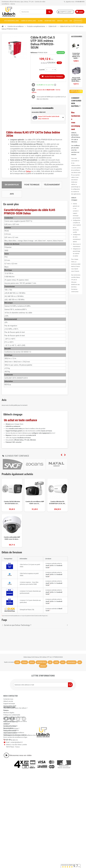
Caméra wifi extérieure (10, 764)
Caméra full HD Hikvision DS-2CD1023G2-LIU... (12, 503)
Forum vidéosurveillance (11, 769)
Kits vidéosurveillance (12, 21)
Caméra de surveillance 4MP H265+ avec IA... (35, 503)
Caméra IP (7, 762)
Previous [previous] (61, 455)
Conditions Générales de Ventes (13, 734)
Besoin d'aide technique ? (11, 746)
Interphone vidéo (50, 21)
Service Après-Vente (10, 706)
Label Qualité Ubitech (10, 750)
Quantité (42, 70)
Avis (12, 194)
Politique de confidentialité (12, 732)
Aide (71, 21)
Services (60, 21)
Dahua (28, 171)
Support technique (9, 704)
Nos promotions (8, 767)
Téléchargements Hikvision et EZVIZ (15, 773)
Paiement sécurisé (9, 737)
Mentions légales (9, 730)
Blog (66, 21)
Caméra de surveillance (28, 21)
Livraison (6, 741)
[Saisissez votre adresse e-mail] (43, 685)
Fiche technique (32, 185)
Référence (34, 53)
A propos (6, 728)
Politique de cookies (10, 748)
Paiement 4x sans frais (11, 739)
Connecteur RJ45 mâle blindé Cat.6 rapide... (76, 56)
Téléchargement (52, 185)
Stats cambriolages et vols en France (15, 760)
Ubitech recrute (8, 701)
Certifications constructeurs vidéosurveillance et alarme (21, 752)
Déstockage (78, 21)
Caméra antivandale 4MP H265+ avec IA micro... (12, 538)
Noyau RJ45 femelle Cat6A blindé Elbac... (76, 79)
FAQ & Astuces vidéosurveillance (14, 771)
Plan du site (7, 778)
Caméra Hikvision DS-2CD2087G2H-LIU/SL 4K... (58, 503)
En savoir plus (12, 185)
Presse (6, 710)
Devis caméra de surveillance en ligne (15, 776)
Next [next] (65, 455)
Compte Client (65, 12)
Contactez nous (8, 699)
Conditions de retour (10, 743)
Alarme (40, 21)
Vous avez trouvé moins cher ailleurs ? (15, 708)
